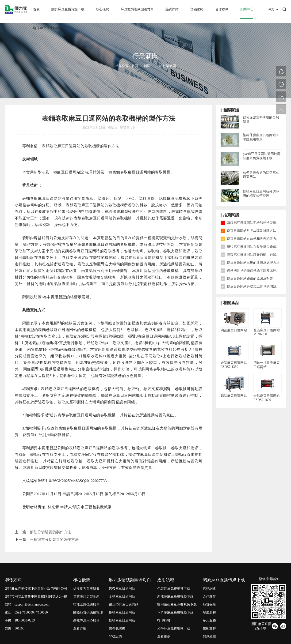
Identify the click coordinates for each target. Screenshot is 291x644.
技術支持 (209, 628)
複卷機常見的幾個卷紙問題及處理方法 (252, 271)
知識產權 (209, 636)
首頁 (36, 9)
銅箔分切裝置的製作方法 (50, 532)
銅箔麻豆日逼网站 (122, 612)
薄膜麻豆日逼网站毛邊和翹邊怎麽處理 (252, 223)
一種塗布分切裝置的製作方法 (54, 540)
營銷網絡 (197, 9)
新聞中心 (247, 9)
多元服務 (209, 620)
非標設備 (115, 636)
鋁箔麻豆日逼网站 (122, 620)
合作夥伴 (222, 9)
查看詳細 (80, 628)
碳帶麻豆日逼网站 (122, 589)
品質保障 (172, 9)
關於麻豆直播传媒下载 (68, 9)
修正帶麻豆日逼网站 (124, 604)
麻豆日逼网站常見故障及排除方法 (248, 231)
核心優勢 (103, 9)
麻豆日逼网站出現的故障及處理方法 (250, 263)
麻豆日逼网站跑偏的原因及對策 (247, 279)
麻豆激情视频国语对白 (137, 9)
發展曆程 (209, 612)
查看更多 (164, 636)
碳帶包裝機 (117, 628)
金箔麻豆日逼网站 (122, 597)
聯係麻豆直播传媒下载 (50, 28)
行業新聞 (169, 66)
